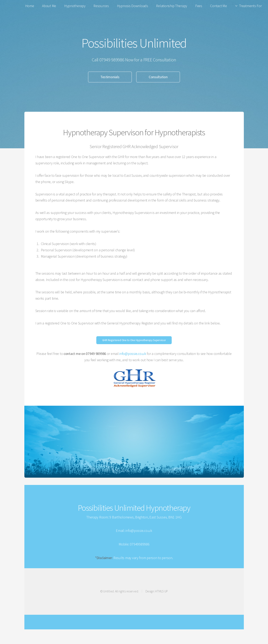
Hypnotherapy (75, 6)
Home (30, 6)
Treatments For (250, 6)
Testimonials (110, 77)
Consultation (158, 77)
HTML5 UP (161, 591)
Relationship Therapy (172, 6)
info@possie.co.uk (133, 354)
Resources (101, 6)
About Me (49, 6)
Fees (199, 6)
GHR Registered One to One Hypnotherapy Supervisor (134, 340)
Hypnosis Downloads (133, 6)
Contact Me (218, 6)
